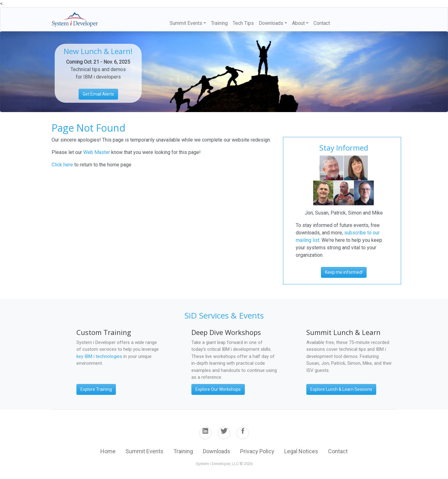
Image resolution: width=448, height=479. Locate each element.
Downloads (217, 451)
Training (219, 23)
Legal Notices (301, 451)
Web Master (97, 152)
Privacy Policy (257, 451)
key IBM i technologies (99, 356)
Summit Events (144, 451)
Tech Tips (243, 23)
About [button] (298, 23)
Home (108, 451)
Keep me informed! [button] (344, 272)
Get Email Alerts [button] (98, 94)
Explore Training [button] (96, 389)
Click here (62, 165)
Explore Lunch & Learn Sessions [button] (341, 389)
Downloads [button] (271, 23)
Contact (322, 23)
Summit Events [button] (186, 23)
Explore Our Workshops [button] (218, 389)
